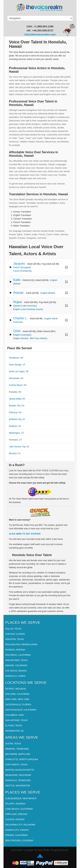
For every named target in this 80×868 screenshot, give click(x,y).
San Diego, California (18, 655)
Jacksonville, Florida (18, 705)
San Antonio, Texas (16, 660)
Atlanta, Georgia (15, 804)
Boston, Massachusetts (20, 770)
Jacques (19, 264)
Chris (17, 331)
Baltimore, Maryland (18, 754)
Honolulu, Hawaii (15, 676)
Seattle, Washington (18, 786)
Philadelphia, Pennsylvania (21, 645)
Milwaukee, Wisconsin (18, 775)
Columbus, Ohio (14, 715)
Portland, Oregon (16, 814)
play (11, 267)
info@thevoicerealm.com (40, 34)
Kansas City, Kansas (17, 830)
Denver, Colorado (16, 666)
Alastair (18, 293)
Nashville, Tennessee (18, 780)
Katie (17, 280)
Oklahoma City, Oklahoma (20, 825)
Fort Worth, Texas (16, 765)
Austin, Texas (13, 744)
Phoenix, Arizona (15, 650)
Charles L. (20, 318)
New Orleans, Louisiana (19, 841)
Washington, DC (15, 731)
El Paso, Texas (14, 726)
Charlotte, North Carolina (22, 759)
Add (66, 267)
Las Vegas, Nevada (16, 671)
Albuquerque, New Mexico (21, 798)
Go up (40, 856)
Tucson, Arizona (15, 819)
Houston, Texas (15, 639)
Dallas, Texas (13, 629)
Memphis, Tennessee (17, 749)
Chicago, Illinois (15, 634)
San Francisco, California (21, 710)
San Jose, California (17, 694)
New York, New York (17, 699)
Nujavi (18, 302)
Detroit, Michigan (16, 689)
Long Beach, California (19, 809)
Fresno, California (17, 835)
